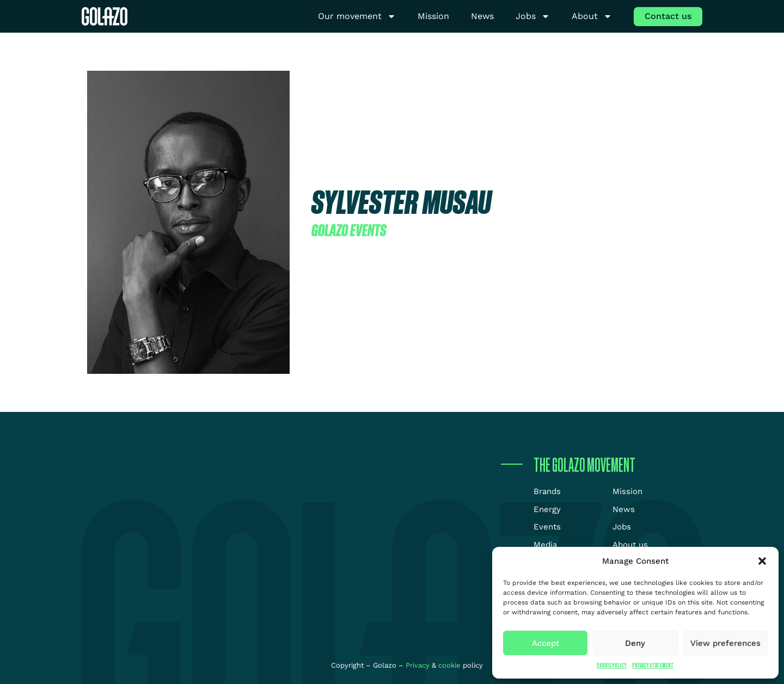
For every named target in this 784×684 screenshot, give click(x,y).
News (482, 16)
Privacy (419, 665)
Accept (546, 643)
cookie (449, 665)
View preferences (725, 643)
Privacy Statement (653, 665)
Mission (433, 16)
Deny (635, 643)
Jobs (533, 17)
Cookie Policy (612, 665)
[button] (762, 561)
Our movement (357, 17)
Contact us (668, 16)
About (592, 17)
